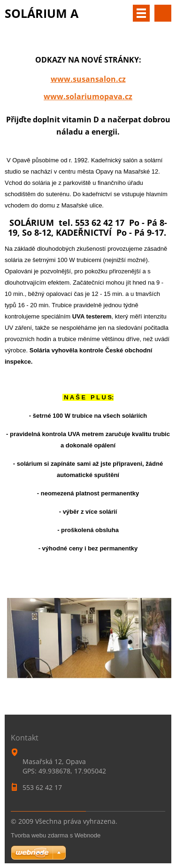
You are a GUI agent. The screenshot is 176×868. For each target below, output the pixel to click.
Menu (141, 13)
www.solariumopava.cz (88, 96)
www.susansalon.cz (88, 79)
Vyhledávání (163, 13)
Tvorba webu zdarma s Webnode (56, 835)
